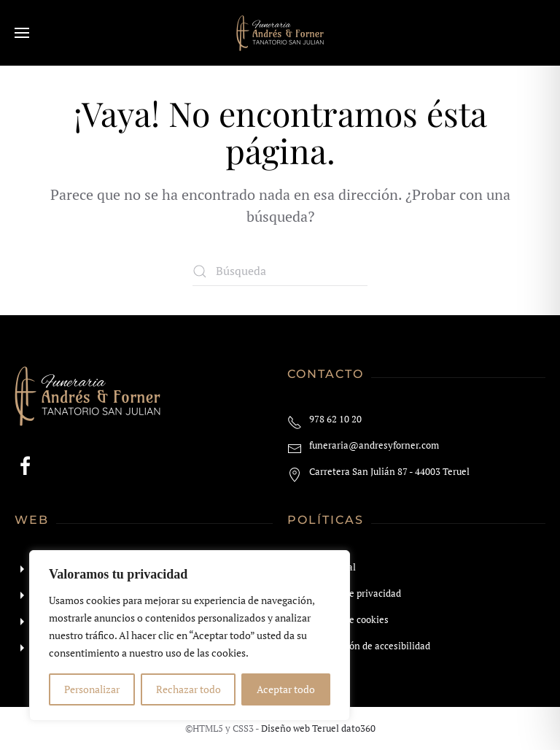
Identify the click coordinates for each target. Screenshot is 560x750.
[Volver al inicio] (280, 33)
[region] (190, 635)
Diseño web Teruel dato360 (318, 728)
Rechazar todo (188, 689)
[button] (22, 33)
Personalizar (92, 689)
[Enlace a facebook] (26, 465)
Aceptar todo (286, 689)
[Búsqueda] (280, 271)
